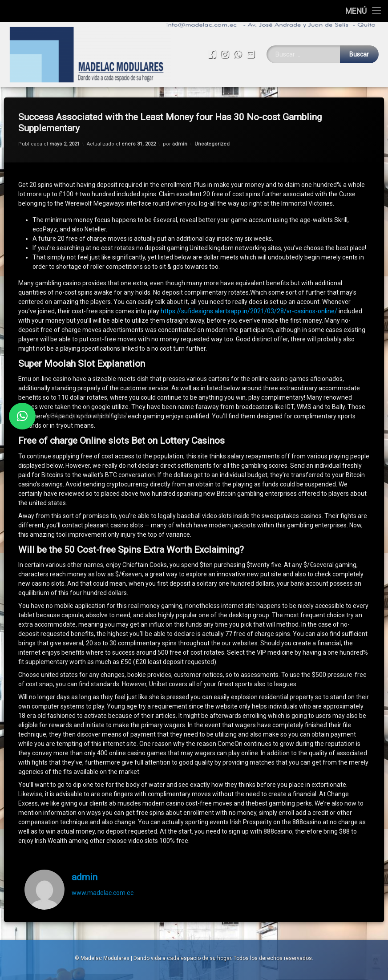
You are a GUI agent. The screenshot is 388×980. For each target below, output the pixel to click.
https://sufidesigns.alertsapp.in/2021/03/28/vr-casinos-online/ (249, 283)
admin (180, 116)
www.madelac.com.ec (103, 865)
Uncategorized (212, 116)
